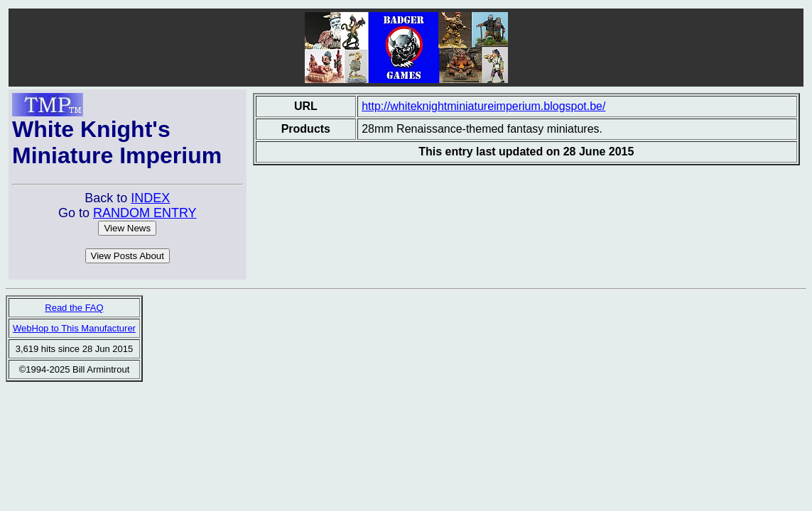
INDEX (150, 198)
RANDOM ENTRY (145, 213)
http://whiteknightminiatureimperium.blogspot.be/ (483, 106)
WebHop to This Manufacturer (74, 328)
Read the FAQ (74, 308)
